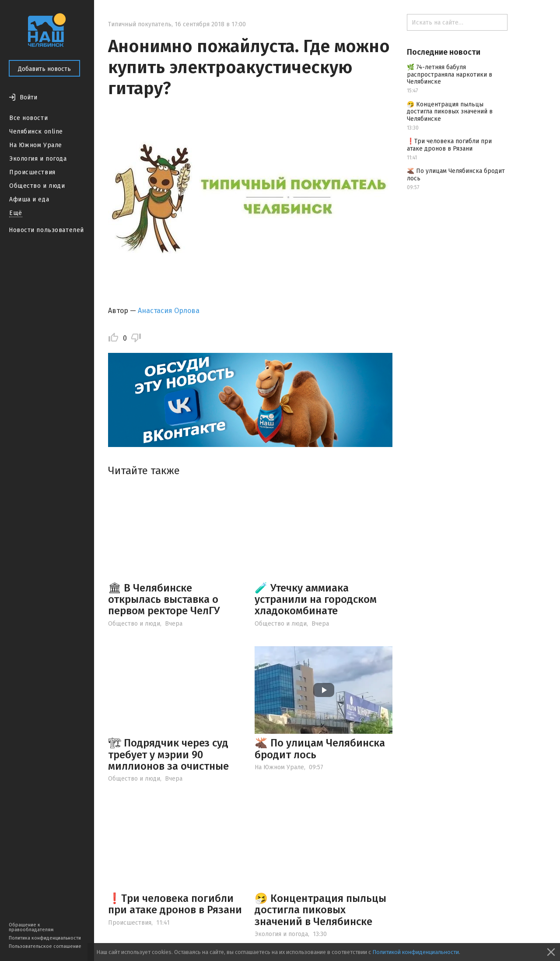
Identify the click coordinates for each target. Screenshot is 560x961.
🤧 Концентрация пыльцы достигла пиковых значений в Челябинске (320, 910)
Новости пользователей (46, 230)
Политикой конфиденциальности (416, 952)
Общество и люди (37, 186)
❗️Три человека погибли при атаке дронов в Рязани (175, 904)
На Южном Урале (36, 145)
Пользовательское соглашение (45, 946)
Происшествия (32, 172)
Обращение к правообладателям (31, 927)
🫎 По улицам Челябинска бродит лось (320, 749)
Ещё (16, 213)
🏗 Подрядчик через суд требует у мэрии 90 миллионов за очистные (168, 755)
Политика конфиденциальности (45, 938)
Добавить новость (44, 69)
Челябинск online (36, 132)
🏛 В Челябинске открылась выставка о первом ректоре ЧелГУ (164, 600)
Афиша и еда (29, 199)
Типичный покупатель (140, 24)
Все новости (28, 118)
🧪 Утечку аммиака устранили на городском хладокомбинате (316, 600)
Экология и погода (38, 159)
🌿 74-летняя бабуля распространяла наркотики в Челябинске (450, 75)
